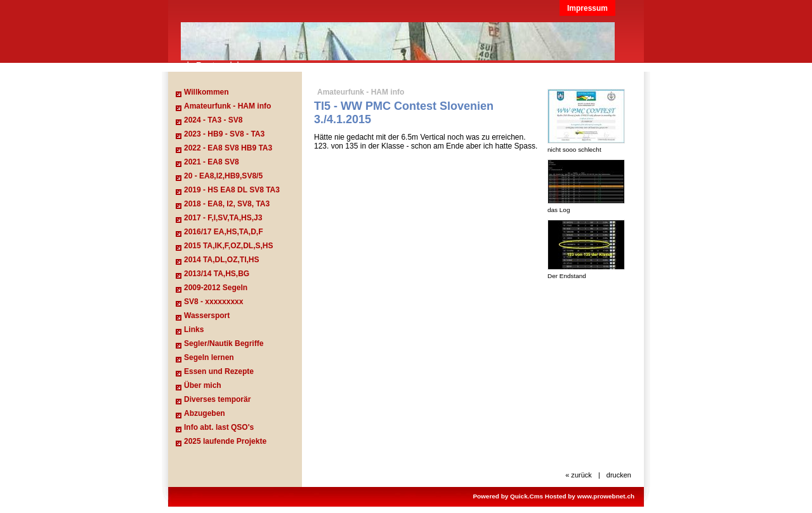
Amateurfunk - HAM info (227, 106)
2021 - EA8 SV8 (212, 162)
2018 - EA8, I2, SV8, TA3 (227, 204)
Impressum (587, 8)
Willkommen (206, 92)
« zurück (579, 475)
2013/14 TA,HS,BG (217, 274)
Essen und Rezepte (219, 371)
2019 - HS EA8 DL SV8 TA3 (232, 190)
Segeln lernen (209, 357)
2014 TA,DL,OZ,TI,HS (221, 260)
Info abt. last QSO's (219, 427)
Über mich (203, 385)
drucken (619, 475)
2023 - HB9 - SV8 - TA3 (224, 134)
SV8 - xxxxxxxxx (213, 302)
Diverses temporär (217, 399)
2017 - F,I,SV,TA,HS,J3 (223, 218)
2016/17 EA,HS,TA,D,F (224, 232)
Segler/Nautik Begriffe (224, 343)
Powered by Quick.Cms (508, 496)
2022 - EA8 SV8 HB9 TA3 (228, 148)
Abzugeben (205, 413)
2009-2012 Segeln (216, 288)
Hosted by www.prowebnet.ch (590, 496)
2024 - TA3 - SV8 (213, 120)
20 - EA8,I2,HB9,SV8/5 (223, 176)
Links (194, 330)
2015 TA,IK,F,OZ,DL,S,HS (228, 246)
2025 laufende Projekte (225, 441)
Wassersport (207, 316)
